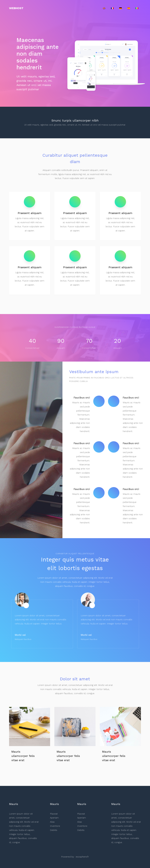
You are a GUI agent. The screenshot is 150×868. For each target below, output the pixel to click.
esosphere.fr (82, 857)
